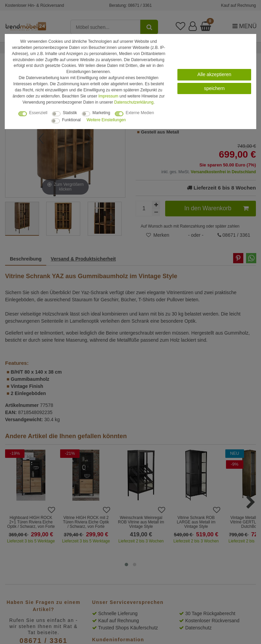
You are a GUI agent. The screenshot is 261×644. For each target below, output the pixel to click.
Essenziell (38, 113)
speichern (214, 88)
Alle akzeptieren (214, 74)
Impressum (108, 96)
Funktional (72, 120)
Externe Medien (140, 113)
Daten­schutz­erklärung (134, 102)
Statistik (70, 113)
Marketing (101, 113)
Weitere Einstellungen (106, 120)
